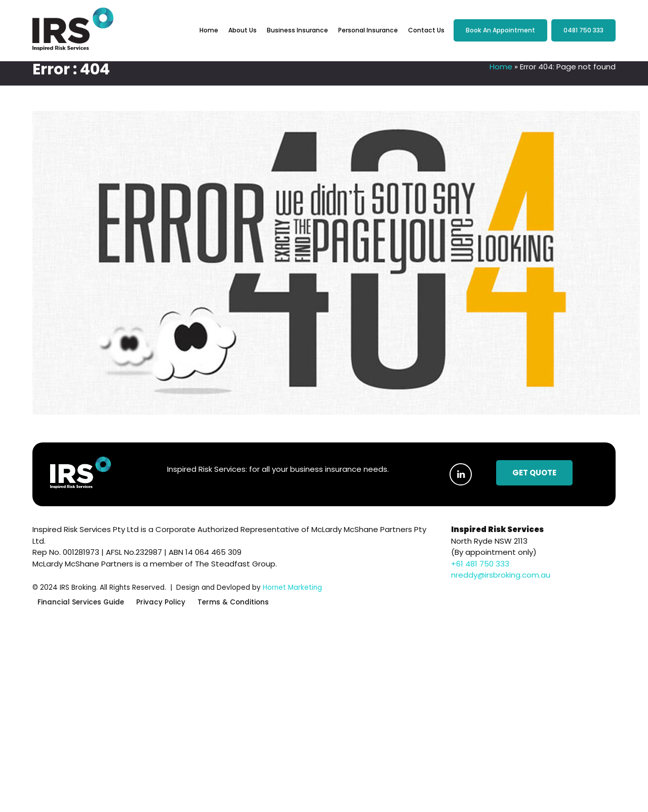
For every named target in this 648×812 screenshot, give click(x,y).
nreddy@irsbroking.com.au (501, 575)
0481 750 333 (583, 30)
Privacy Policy (161, 603)
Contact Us (426, 30)
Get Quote (534, 473)
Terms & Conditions (233, 603)
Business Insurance (297, 30)
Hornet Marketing (292, 587)
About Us (242, 30)
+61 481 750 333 (480, 564)
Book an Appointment (500, 30)
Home (209, 30)
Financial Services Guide (81, 603)
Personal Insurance (368, 30)
